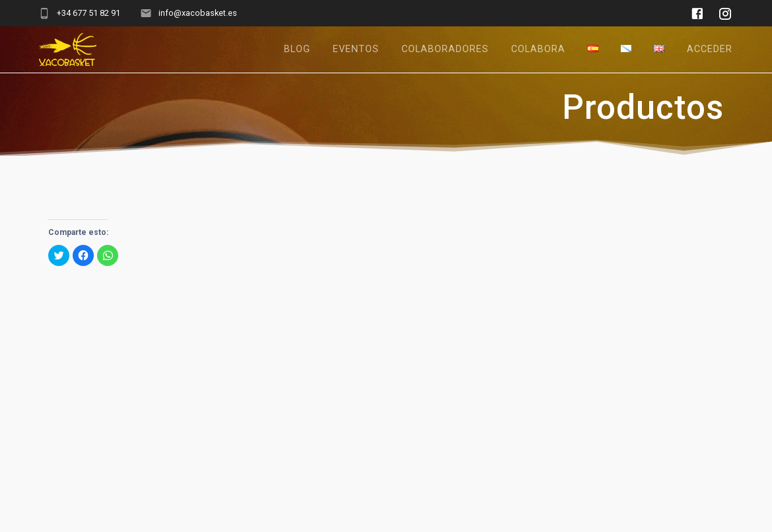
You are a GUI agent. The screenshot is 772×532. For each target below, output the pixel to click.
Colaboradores (445, 49)
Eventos (356, 49)
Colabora (538, 49)
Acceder (710, 49)
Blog (297, 49)
